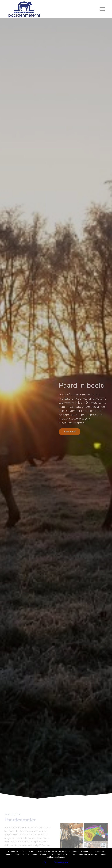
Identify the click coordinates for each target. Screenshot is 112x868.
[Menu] (101, 9)
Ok (45, 862)
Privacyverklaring (61, 862)
